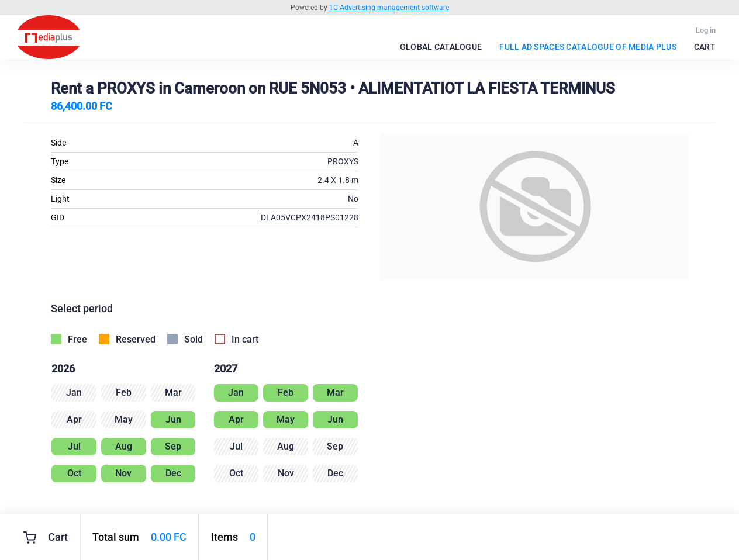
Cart (705, 47)
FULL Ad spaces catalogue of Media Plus (588, 47)
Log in (706, 30)
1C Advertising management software (389, 8)
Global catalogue (441, 47)
